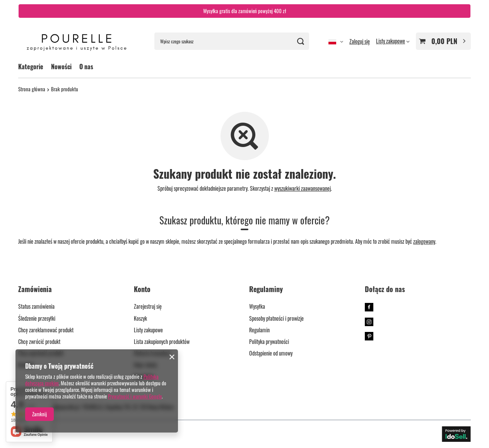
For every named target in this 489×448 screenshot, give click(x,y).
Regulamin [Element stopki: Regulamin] (259, 330)
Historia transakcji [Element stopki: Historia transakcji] (152, 353)
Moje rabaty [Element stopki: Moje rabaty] (145, 365)
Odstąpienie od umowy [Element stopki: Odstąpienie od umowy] (271, 353)
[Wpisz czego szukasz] (232, 41)
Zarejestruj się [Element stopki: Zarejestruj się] (148, 307)
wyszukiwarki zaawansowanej (303, 188)
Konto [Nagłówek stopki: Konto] (142, 289)
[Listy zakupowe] (393, 41)
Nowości (61, 67)
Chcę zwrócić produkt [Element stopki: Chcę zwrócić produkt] (39, 342)
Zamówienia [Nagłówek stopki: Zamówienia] (35, 289)
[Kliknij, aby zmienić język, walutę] (336, 42)
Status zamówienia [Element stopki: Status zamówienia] (36, 307)
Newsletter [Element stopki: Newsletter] (144, 377)
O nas (86, 67)
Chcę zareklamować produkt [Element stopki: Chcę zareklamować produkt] (46, 330)
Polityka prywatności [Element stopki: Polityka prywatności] (269, 342)
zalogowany (424, 241)
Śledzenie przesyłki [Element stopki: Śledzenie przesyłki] (37, 319)
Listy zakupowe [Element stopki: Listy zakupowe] (148, 330)
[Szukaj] (300, 41)
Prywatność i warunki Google (135, 396)
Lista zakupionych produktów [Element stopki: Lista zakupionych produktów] (162, 342)
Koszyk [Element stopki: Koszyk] (140, 319)
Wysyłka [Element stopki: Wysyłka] (257, 307)
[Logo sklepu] (77, 41)
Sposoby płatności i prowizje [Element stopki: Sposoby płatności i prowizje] (276, 319)
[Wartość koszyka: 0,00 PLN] (443, 41)
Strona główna (32, 89)
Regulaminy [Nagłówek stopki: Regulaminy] (266, 289)
